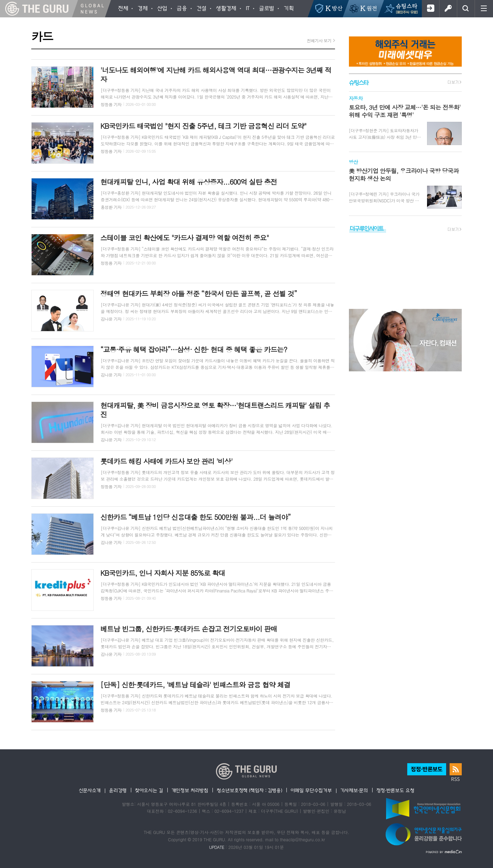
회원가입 (430, 9)
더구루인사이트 (367, 228)
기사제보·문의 (354, 790)
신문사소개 (90, 790)
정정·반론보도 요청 (395, 790)
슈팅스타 (359, 82)
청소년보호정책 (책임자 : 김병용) (249, 790)
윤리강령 (118, 790)
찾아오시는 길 (149, 790)
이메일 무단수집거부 (311, 790)
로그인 (448, 9)
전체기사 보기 (319, 40)
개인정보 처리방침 (190, 790)
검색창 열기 (466, 9)
